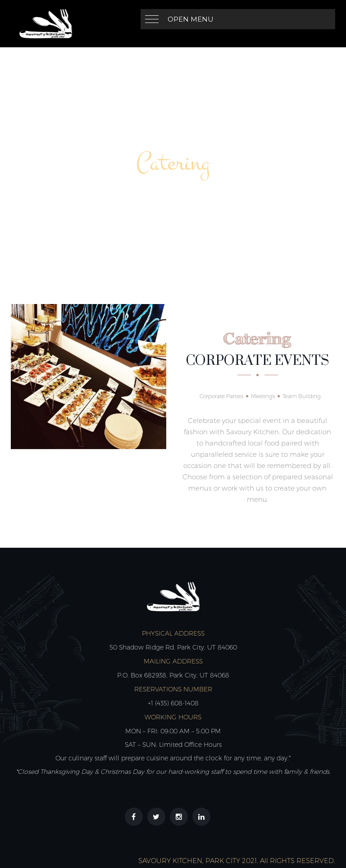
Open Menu (191, 19)
